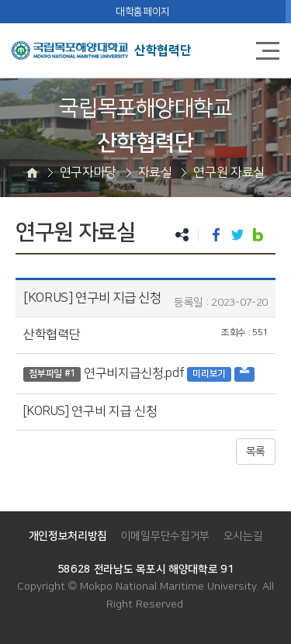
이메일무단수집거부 (165, 536)
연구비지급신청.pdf (134, 373)
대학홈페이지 (143, 12)
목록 (256, 452)
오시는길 (243, 536)
